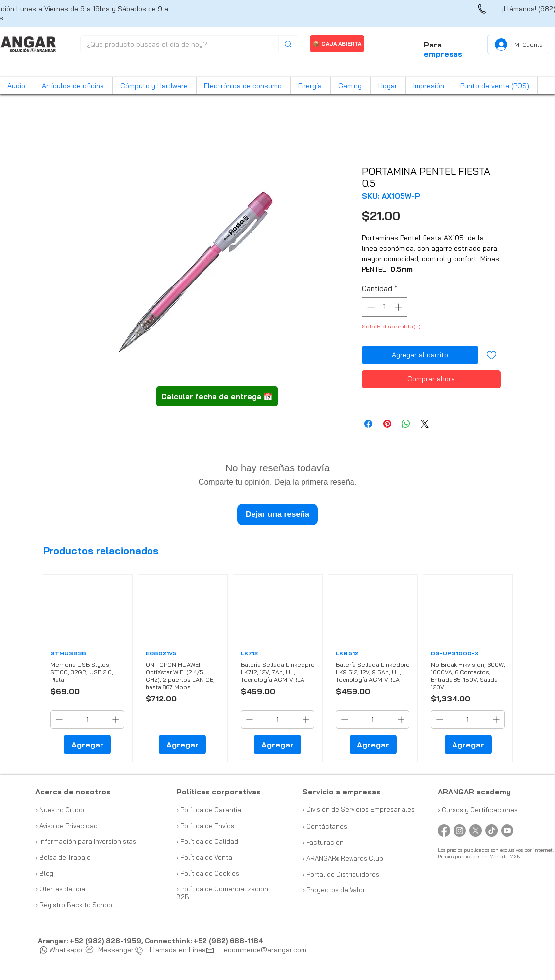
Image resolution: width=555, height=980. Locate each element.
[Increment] (399, 307)
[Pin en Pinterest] (387, 424)
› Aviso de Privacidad (66, 826)
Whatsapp (61, 950)
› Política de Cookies (208, 873)
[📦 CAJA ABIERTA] (337, 44)
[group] (278, 668)
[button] (17, 86)
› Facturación (323, 842)
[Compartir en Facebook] (368, 424)
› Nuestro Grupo (60, 810)
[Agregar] (87, 745)
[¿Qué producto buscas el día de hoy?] (172, 45)
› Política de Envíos (205, 826)
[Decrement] (370, 307)
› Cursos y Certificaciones (478, 810)
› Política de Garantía (209, 810)
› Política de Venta (204, 857)
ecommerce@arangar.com (265, 950)
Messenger (110, 950)
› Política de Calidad (207, 841)
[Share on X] (425, 424)
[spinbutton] (384, 307)
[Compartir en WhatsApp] (406, 424)
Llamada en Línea (173, 950)
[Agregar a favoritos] (491, 355)
